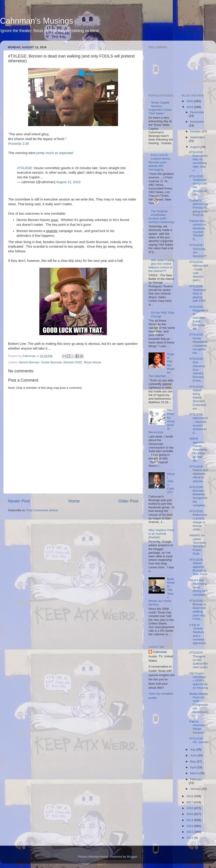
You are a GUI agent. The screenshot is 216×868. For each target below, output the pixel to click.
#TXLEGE (25, 168)
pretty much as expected (54, 153)
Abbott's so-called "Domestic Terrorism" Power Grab (198, 544)
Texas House (92, 362)
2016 (190, 808)
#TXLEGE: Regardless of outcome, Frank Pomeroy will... (199, 318)
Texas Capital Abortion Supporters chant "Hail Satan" (160, 108)
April (194, 767)
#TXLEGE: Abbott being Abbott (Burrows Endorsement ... (198, 398)
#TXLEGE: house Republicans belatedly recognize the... (199, 344)
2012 (190, 832)
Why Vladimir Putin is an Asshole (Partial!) (161, 534)
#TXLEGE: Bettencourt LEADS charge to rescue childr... (198, 520)
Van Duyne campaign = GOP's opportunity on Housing (199, 681)
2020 (190, 101)
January (196, 789)
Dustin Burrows (52, 362)
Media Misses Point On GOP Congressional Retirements (199, 705)
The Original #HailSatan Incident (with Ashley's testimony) (162, 217)
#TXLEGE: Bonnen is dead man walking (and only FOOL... (198, 610)
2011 (190, 838)
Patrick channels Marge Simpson (197, 727)
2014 (190, 820)
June (194, 755)
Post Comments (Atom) (42, 510)
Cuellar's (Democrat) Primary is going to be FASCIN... (199, 208)
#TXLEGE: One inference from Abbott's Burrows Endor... (197, 370)
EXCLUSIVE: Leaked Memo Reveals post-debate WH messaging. (159, 162)
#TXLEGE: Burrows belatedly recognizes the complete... (198, 496)
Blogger (132, 857)
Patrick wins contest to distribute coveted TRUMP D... (198, 230)
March (195, 773)
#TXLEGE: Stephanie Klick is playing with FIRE (198, 294)
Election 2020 (73, 362)
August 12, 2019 (68, 182)
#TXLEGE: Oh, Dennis (199, 740)
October (196, 131)
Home (74, 501)
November (197, 122)
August (195, 147)
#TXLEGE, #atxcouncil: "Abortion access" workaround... (199, 424)
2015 (190, 814)
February (196, 779)
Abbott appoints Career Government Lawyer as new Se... (198, 449)
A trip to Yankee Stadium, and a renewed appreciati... (198, 636)
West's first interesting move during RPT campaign (199, 587)
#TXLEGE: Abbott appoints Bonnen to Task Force (198, 567)
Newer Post (19, 501)
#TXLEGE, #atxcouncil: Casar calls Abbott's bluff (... (199, 271)
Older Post (128, 501)
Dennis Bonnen (29, 362)
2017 (190, 802)
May (193, 761)
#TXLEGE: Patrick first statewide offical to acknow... (198, 474)
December (197, 112)
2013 (190, 826)
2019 (190, 107)
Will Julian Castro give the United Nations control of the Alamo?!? (161, 266)
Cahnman (160, 652)
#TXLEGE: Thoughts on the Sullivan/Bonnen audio (199, 660)
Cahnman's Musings (37, 21)
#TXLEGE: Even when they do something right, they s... (198, 161)
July (193, 749)
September (198, 137)
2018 (190, 796)
